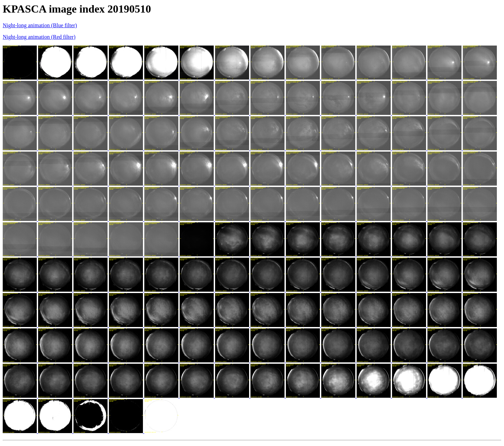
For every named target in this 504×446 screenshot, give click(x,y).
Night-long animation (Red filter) (39, 37)
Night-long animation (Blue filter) (40, 25)
